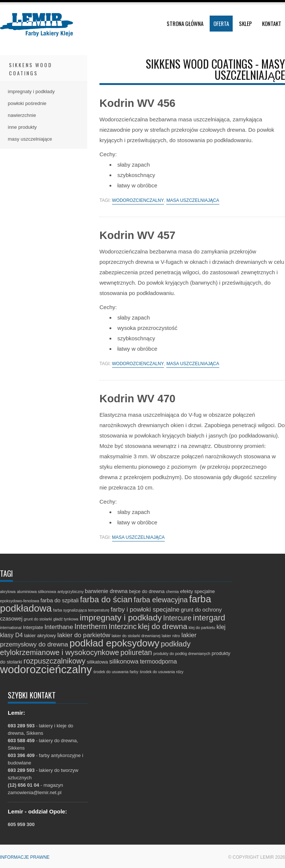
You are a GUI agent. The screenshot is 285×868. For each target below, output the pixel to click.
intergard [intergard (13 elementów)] (209, 618)
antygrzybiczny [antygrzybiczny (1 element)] (71, 592)
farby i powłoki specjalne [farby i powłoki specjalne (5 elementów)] (145, 610)
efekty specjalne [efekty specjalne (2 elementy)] (197, 591)
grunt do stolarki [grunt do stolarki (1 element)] (38, 619)
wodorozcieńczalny (138, 201)
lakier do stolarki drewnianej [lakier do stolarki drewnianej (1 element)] (136, 636)
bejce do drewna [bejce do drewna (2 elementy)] (147, 591)
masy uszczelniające (30, 139)
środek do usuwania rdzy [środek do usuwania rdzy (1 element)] (161, 672)
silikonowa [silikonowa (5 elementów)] (124, 661)
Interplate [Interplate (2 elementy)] (33, 627)
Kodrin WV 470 (137, 399)
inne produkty (22, 127)
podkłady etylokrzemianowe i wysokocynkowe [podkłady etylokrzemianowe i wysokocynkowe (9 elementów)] (95, 648)
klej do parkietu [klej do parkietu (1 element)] (202, 628)
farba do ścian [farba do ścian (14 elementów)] (106, 600)
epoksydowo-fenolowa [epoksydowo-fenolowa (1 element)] (19, 601)
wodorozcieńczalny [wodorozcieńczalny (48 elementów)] (46, 669)
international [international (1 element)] (11, 628)
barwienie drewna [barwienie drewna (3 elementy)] (106, 591)
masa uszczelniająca (193, 201)
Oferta (221, 23)
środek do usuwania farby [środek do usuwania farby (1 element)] (116, 672)
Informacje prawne (25, 857)
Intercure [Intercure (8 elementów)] (177, 618)
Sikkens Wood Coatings (31, 69)
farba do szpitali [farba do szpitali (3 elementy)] (60, 600)
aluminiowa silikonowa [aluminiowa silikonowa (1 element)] (37, 592)
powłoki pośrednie (27, 103)
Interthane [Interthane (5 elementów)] (59, 627)
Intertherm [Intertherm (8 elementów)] (91, 626)
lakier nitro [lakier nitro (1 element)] (171, 636)
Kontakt (272, 23)
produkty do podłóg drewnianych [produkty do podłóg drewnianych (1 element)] (182, 654)
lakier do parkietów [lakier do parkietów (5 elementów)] (84, 635)
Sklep (245, 23)
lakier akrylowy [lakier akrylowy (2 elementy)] (40, 636)
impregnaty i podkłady (31, 91)
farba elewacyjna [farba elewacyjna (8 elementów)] (160, 600)
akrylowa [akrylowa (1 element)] (8, 592)
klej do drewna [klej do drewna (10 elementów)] (163, 626)
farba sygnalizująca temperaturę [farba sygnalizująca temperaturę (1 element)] (81, 610)
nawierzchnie (22, 115)
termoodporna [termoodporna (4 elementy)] (158, 661)
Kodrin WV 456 (137, 103)
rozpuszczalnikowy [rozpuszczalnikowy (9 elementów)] (54, 661)
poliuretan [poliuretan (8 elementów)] (136, 652)
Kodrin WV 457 (137, 235)
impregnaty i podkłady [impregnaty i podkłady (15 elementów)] (121, 618)
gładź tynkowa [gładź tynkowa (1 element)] (66, 619)
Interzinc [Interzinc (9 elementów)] (122, 626)
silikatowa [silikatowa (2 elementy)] (97, 662)
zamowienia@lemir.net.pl (35, 792)
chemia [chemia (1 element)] (172, 592)
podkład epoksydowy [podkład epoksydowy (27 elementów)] (114, 643)
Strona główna (185, 23)
